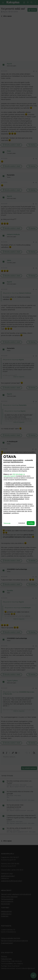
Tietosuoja (7, 523)
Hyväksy (31, 523)
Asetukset (22, 523)
